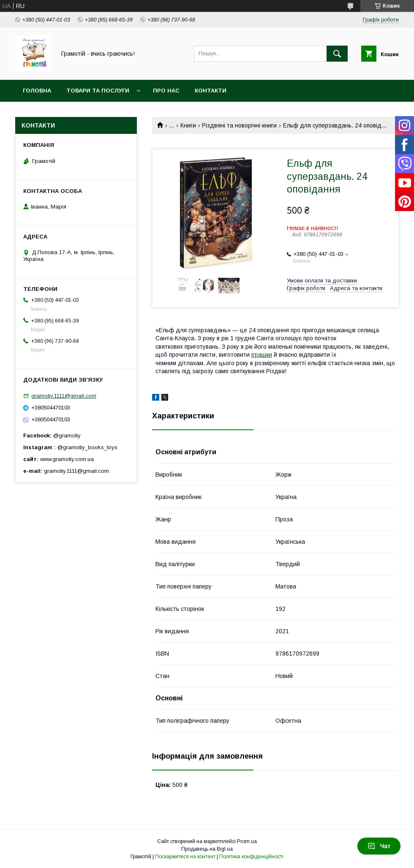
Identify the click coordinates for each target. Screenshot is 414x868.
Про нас (166, 91)
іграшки (262, 355)
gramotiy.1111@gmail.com (64, 396)
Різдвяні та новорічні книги (239, 125)
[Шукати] (337, 54)
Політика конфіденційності (251, 857)
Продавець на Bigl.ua (207, 849)
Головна (37, 91)
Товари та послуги (98, 91)
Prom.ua (247, 841)
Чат (379, 846)
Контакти (211, 91)
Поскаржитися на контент (185, 857)
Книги (188, 125)
